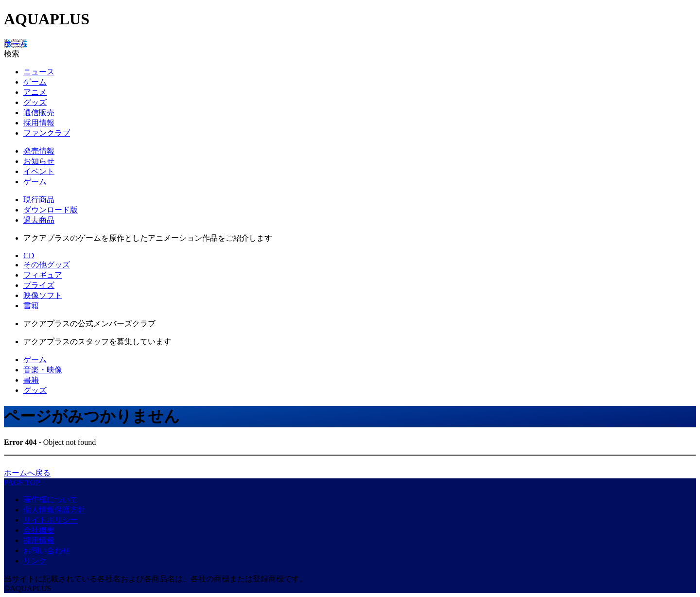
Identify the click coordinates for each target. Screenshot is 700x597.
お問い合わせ (47, 551)
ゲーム (35, 82)
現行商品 (39, 200)
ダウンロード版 (51, 210)
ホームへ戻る (27, 473)
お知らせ (39, 161)
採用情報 (39, 123)
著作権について (51, 500)
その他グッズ (47, 265)
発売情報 (39, 151)
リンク (35, 561)
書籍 (31, 306)
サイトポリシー (51, 520)
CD (29, 255)
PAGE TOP (22, 483)
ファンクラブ (47, 133)
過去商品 (39, 220)
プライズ (39, 285)
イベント (39, 171)
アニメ (35, 92)
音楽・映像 (43, 370)
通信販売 (39, 113)
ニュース (39, 72)
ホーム (16, 44)
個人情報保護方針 (54, 510)
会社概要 (39, 530)
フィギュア (43, 275)
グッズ (35, 102)
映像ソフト (43, 295)
